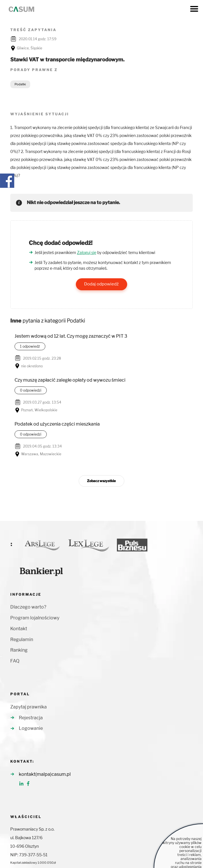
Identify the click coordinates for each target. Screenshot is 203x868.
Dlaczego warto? (28, 607)
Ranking (19, 650)
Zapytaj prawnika (29, 707)
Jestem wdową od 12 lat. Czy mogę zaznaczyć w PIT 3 (71, 336)
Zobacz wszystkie (101, 481)
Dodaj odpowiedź (101, 284)
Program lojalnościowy (35, 618)
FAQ (15, 661)
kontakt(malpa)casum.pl (45, 774)
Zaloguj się (87, 252)
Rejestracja (31, 718)
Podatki (20, 84)
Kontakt (19, 629)
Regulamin (22, 640)
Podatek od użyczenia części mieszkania (57, 424)
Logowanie (31, 728)
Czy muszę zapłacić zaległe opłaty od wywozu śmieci (70, 380)
